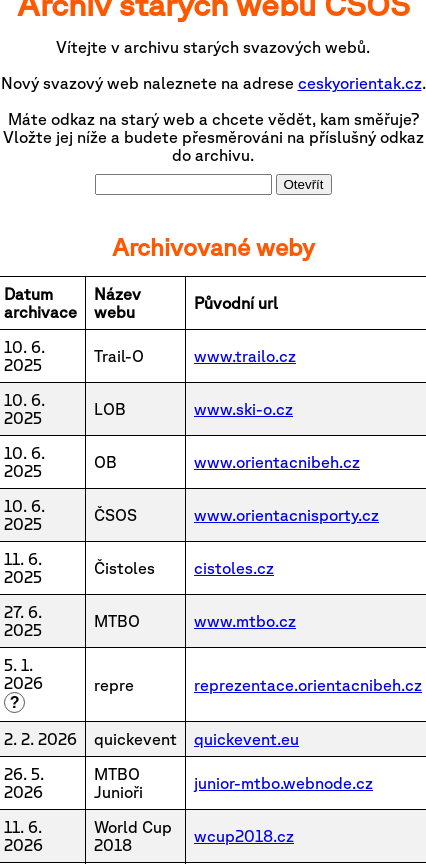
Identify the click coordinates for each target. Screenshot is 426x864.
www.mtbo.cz (245, 621)
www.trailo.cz (245, 356)
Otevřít (304, 184)
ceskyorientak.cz (360, 83)
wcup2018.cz (244, 836)
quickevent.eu (246, 739)
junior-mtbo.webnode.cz (283, 783)
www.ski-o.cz (243, 409)
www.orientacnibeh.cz (277, 462)
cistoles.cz (234, 568)
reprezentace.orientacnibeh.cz (308, 685)
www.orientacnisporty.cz (286, 515)
